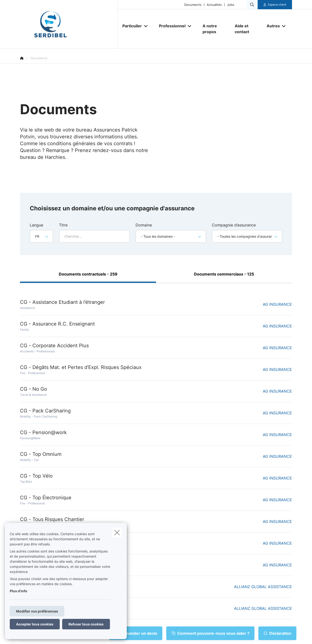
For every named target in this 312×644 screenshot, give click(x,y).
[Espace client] (275, 5)
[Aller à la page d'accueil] (69, 24)
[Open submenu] (146, 26)
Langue (36, 225)
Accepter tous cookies (35, 624)
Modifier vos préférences (37, 611)
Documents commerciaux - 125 (224, 274)
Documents (193, 5)
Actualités (214, 5)
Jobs (231, 5)
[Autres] (271, 26)
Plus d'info (19, 591)
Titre (63, 225)
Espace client (277, 5)
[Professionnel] (170, 26)
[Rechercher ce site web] (252, 5)
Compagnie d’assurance (234, 225)
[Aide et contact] (246, 29)
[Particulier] (130, 26)
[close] (117, 532)
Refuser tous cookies (86, 624)
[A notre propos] (214, 29)
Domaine (144, 225)
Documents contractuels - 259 (88, 274)
